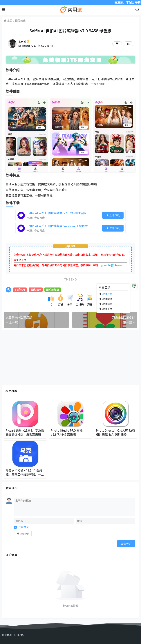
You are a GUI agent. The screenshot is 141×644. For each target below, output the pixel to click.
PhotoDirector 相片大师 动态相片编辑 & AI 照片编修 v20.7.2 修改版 (115, 433)
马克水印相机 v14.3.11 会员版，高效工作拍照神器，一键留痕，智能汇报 (25, 472)
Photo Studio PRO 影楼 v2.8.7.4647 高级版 (67, 433)
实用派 (24, 42)
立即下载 (113, 215)
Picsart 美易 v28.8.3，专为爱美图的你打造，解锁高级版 (25, 433)
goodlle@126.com (112, 265)
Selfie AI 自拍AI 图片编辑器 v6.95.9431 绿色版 (57, 226)
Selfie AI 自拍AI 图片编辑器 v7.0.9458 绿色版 (56, 213)
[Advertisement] (70, 358)
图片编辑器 (53, 290)
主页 (10, 21)
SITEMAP (20, 635)
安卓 (33, 46)
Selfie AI (20, 290)
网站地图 (7, 635)
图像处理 (20, 21)
